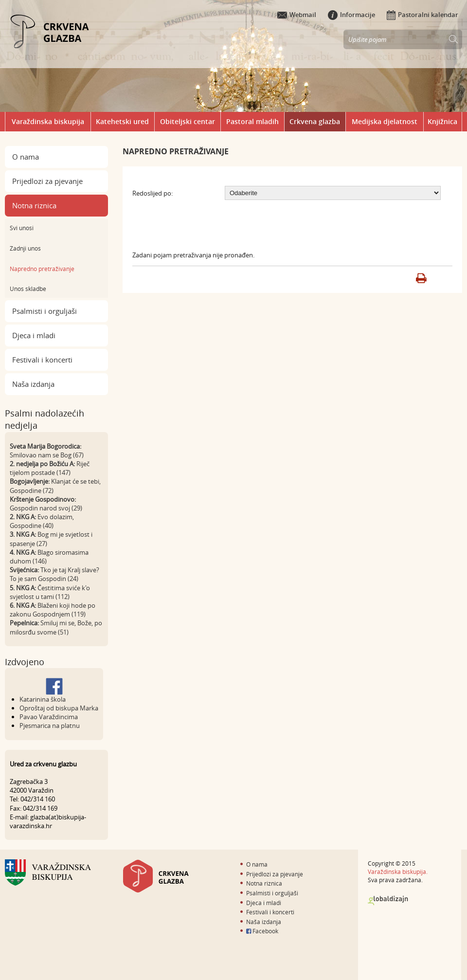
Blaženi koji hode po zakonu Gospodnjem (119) (53, 610)
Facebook (262, 931)
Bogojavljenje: (30, 481)
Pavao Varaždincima (49, 717)
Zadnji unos (25, 248)
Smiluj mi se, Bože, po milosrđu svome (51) (56, 627)
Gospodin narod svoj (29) (46, 508)
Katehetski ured (122, 121)
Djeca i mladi (34, 335)
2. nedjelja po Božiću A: (42, 464)
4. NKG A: (23, 552)
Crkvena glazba (315, 121)
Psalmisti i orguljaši (45, 311)
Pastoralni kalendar (422, 15)
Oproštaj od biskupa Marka (59, 708)
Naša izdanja (33, 384)
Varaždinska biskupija (48, 121)
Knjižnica (442, 121)
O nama (26, 157)
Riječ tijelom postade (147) (50, 468)
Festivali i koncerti (42, 360)
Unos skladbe (28, 289)
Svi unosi (22, 228)
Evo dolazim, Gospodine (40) (42, 521)
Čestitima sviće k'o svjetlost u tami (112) (50, 592)
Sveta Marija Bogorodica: (45, 446)
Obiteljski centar (188, 121)
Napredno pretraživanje (42, 269)
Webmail (297, 15)
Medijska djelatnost (385, 121)
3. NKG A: (23, 534)
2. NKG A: (23, 517)
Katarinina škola (43, 699)
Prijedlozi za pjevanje (47, 181)
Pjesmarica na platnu (50, 726)
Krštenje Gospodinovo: (43, 499)
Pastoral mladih (252, 121)
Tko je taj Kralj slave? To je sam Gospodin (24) (54, 574)
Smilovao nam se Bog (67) (47, 455)
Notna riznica (34, 205)
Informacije (351, 15)
